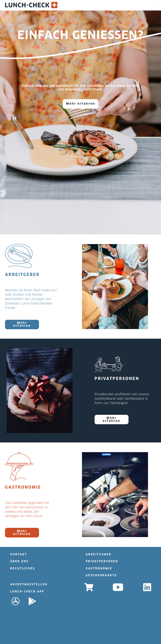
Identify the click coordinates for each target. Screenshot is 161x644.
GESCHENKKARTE (101, 576)
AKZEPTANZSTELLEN (29, 585)
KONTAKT (19, 555)
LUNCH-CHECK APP (27, 592)
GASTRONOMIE (99, 569)
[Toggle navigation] (155, 5)
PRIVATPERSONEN (102, 561)
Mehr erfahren (81, 104)
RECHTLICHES (23, 569)
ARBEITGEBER (99, 555)
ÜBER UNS (19, 561)
